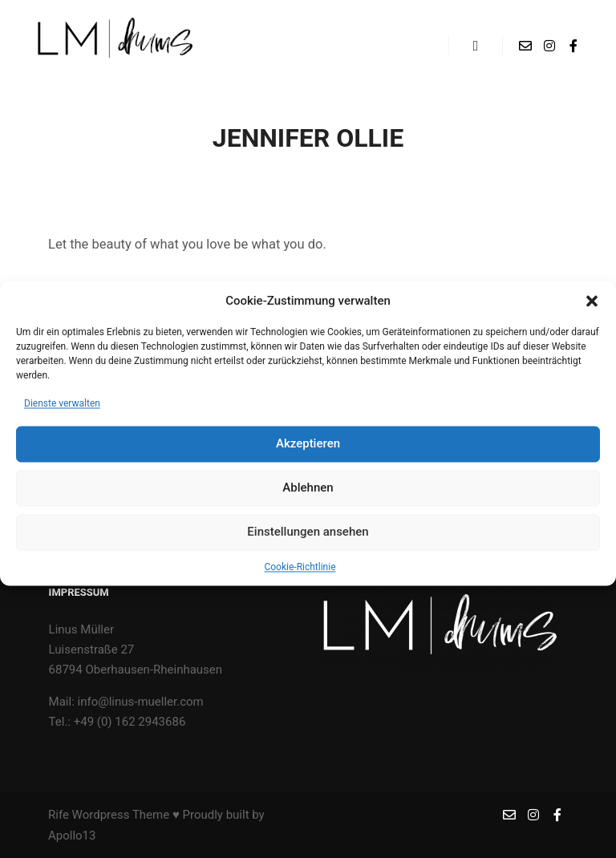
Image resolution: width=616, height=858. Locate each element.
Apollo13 (72, 836)
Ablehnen (308, 498)
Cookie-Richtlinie (300, 577)
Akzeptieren (308, 454)
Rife (59, 815)
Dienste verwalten (62, 414)
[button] (592, 311)
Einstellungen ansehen (308, 542)
